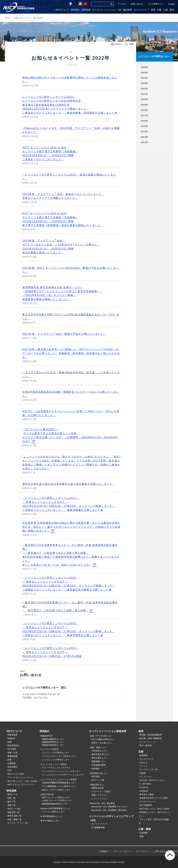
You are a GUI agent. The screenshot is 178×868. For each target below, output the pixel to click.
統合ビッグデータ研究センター (56, 790)
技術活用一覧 (14, 812)
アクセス (122, 4)
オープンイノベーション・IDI (108, 10)
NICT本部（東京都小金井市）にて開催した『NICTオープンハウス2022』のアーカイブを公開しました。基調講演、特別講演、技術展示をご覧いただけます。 (71, 353)
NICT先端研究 (146, 805)
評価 (9, 760)
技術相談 (96, 769)
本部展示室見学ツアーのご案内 (154, 798)
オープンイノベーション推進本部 (108, 731)
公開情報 (11, 763)
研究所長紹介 (14, 745)
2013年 (143, 137)
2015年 (143, 126)
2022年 (143, 89)
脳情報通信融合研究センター (55, 804)
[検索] (100, 4)
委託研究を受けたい (101, 754)
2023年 (143, 83)
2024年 (143, 78)
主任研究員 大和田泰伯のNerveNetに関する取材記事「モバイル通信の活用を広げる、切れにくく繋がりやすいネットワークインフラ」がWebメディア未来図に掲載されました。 (71, 527)
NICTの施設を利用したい (103, 739)
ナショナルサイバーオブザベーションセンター (63, 775)
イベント (144, 766)
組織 (9, 742)
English (172, 4)
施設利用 (128, 10)
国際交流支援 (98, 788)
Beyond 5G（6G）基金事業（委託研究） (110, 810)
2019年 (143, 105)
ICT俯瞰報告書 (98, 828)
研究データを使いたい (102, 743)
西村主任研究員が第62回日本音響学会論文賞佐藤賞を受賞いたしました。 (69, 484)
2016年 (143, 121)
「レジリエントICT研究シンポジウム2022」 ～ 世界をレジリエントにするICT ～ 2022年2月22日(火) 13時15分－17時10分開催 (52, 652)
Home (8, 18)
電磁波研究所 (47, 736)
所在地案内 (12, 767)
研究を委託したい (100, 758)
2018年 (143, 110)
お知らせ (144, 763)
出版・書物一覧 (15, 819)
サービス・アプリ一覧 (18, 823)
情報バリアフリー (100, 795)
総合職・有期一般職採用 (151, 738)
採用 (153, 10)
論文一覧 (11, 802)
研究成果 (87, 10)
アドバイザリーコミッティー (21, 778)
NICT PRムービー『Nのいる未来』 (23, 781)
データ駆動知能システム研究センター (59, 786)
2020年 (143, 99)
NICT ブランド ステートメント (21, 785)
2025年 (143, 73)
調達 (172, 10)
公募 (166, 10)
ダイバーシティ (142, 10)
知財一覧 (11, 798)
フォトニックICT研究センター (56, 753)
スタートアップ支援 (101, 792)
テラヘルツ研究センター (53, 812)
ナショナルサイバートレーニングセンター (61, 771)
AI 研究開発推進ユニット (52, 816)
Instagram (144, 791)
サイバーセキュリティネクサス (56, 768)
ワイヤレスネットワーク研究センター (59, 756)
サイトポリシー (143, 851)
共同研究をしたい (100, 751)
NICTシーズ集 (14, 809)
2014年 (143, 131)
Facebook (144, 787)
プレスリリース (147, 759)
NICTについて (64, 10)
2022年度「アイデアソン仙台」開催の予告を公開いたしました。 (64, 333)
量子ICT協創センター (50, 821)
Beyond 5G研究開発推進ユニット (56, 808)
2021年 (143, 94)
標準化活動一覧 (15, 816)
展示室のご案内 (147, 794)
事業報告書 (12, 756)
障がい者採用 (146, 745)
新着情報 (144, 755)
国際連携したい (99, 761)
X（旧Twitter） (146, 784)
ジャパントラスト (100, 799)
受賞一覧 (11, 805)
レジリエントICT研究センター (154, 56)
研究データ (12, 794)
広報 (160, 10)
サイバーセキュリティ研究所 (54, 764)
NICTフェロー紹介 (16, 774)
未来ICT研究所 (47, 794)
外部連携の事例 (99, 765)
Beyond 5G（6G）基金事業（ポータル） (110, 807)
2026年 (143, 67)
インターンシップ (148, 742)
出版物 (143, 773)
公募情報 (144, 833)
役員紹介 (11, 738)
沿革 (9, 770)
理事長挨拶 (12, 735)
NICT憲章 (12, 749)
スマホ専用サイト (156, 4)
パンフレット (146, 777)
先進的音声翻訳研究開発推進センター (59, 783)
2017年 (143, 115)
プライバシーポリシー (122, 851)
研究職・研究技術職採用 (151, 735)
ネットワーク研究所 (50, 749)
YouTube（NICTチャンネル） (153, 780)
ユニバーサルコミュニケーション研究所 (59, 779)
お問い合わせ (137, 4)
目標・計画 (12, 753)
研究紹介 (77, 10)
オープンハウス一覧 (149, 770)
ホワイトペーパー (100, 824)
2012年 (143, 142)
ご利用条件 (103, 851)
